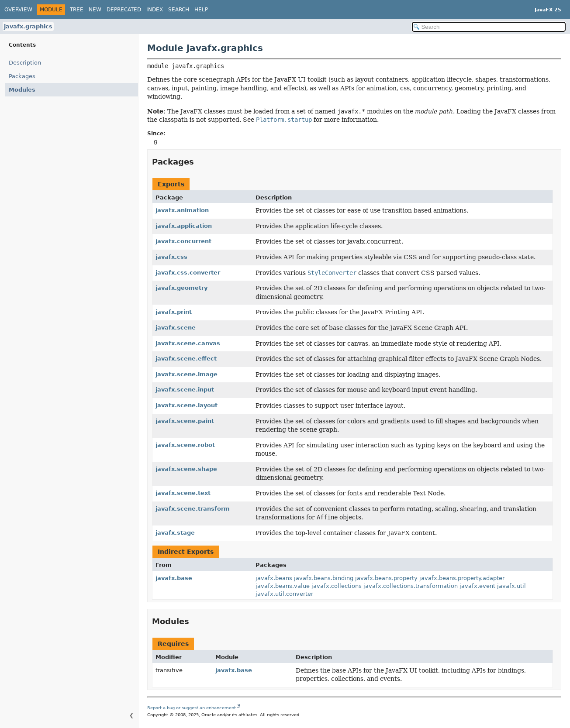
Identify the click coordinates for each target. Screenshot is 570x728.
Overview (18, 10)
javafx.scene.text (183, 493)
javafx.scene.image (187, 374)
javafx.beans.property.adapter (462, 578)
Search (179, 10)
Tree (77, 10)
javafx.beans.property (386, 578)
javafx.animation (182, 210)
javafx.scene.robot (185, 445)
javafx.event (477, 586)
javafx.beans (274, 578)
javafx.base (174, 578)
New (95, 10)
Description (27, 63)
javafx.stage (175, 533)
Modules (21, 90)
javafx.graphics (28, 26)
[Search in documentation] (489, 27)
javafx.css (171, 257)
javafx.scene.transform (193, 509)
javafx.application (184, 226)
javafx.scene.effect (186, 359)
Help (201, 10)
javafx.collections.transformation (411, 586)
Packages (22, 76)
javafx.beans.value (283, 586)
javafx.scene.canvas (188, 343)
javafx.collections (337, 586)
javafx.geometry (181, 288)
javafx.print (174, 312)
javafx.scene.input (185, 390)
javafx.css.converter (188, 273)
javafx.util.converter (284, 594)
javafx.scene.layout (187, 405)
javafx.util (511, 586)
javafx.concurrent (183, 241)
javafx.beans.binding (324, 578)
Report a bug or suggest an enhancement (192, 708)
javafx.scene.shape (186, 469)
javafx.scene (176, 328)
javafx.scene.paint (185, 421)
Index (155, 10)
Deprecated (124, 10)
